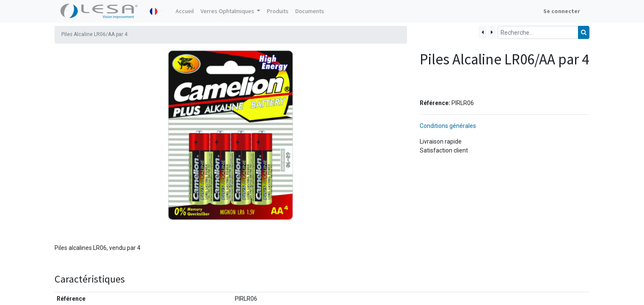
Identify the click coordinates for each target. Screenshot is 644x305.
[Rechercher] (584, 32)
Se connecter (562, 11)
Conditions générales (448, 126)
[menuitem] (185, 11)
